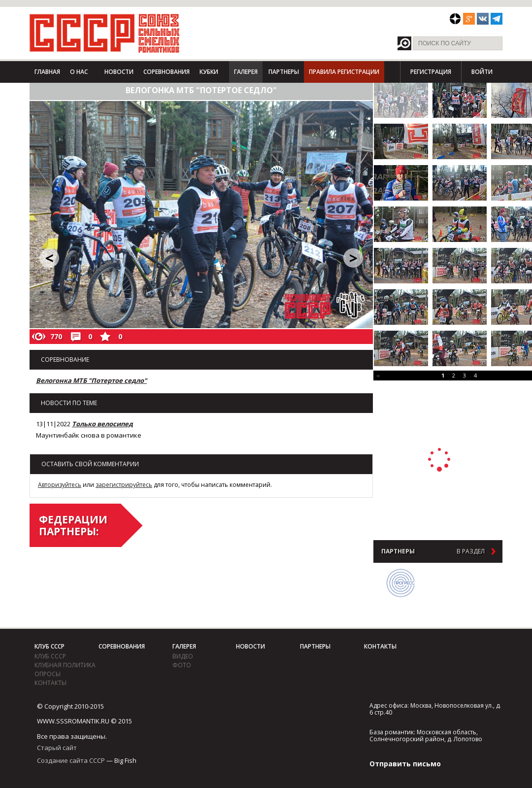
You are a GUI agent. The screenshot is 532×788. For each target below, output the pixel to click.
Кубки (209, 72)
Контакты (50, 683)
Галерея (246, 72)
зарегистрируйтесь (124, 485)
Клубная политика (65, 665)
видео (183, 656)
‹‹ (378, 375)
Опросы (48, 674)
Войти (482, 72)
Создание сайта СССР (71, 760)
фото (182, 665)
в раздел (471, 551)
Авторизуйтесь (60, 485)
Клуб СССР (50, 646)
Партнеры (284, 72)
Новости (119, 72)
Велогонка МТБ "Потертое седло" (91, 380)
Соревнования (166, 72)
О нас (79, 72)
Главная (47, 72)
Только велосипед (102, 424)
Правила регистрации (344, 72)
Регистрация (431, 72)
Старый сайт (57, 748)
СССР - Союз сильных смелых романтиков (105, 33)
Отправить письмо (405, 764)
